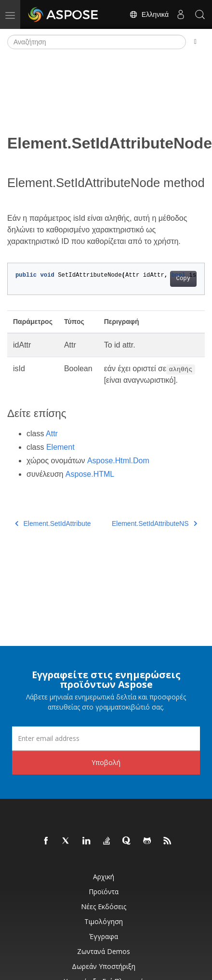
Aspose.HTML (90, 474)
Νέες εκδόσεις (104, 906)
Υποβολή (106, 762)
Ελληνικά (149, 14)
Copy (183, 279)
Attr (52, 434)
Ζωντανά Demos (104, 951)
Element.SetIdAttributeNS (154, 524)
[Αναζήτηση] (97, 42)
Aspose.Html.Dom (118, 461)
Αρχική (104, 877)
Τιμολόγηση (104, 921)
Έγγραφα (104, 936)
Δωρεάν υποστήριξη (104, 966)
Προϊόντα (104, 892)
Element (60, 447)
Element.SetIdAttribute (53, 524)
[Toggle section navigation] (195, 42)
